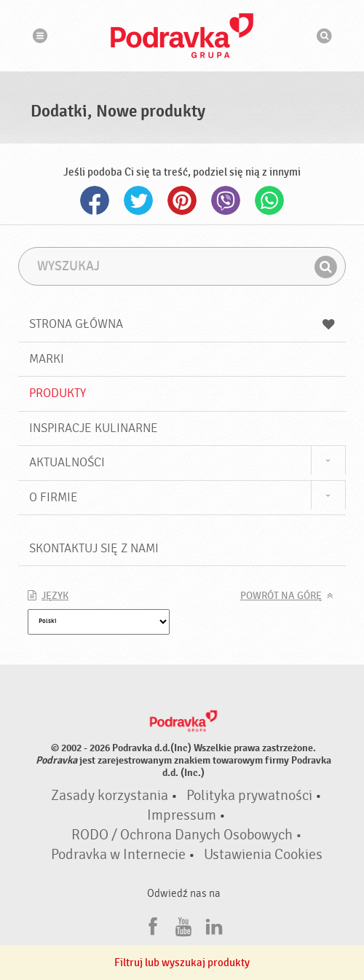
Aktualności (67, 462)
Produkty (58, 393)
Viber (226, 200)
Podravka (182, 36)
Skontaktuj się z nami (94, 548)
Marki (47, 359)
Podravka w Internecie (118, 855)
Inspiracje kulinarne (94, 428)
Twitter (138, 200)
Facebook (95, 200)
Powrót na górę (281, 596)
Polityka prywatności (249, 796)
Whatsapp (269, 200)
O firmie (54, 497)
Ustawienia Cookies (263, 855)
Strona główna (182, 324)
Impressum (182, 815)
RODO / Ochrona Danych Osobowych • (187, 835)
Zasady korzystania (110, 796)
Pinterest (182, 200)
